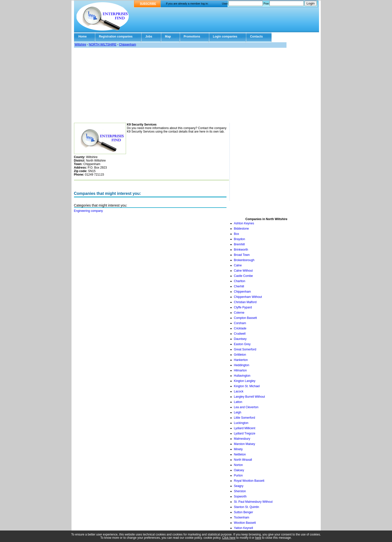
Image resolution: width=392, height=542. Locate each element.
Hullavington (242, 376)
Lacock (239, 391)
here (258, 538)
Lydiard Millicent (245, 428)
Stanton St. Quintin (247, 507)
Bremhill (239, 244)
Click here (229, 538)
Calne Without (243, 271)
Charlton (240, 281)
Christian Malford (245, 302)
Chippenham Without (248, 297)
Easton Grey (242, 344)
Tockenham (242, 517)
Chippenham (127, 45)
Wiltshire (80, 45)
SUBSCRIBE (148, 4)
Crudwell (240, 334)
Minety (238, 449)
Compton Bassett (245, 318)
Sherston (240, 491)
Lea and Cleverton (246, 407)
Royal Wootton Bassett (249, 481)
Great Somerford (245, 349)
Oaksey (239, 470)
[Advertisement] (192, 85)
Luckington (241, 423)
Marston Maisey (245, 444)
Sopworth (240, 496)
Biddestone (241, 229)
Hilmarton (240, 370)
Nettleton (240, 454)
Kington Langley (245, 381)
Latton (238, 402)
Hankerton (241, 360)
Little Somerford (245, 418)
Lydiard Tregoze (245, 433)
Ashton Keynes (244, 223)
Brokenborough (244, 260)
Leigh (238, 412)
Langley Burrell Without (249, 397)
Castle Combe (243, 276)
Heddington (242, 365)
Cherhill (239, 286)
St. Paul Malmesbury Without (253, 502)
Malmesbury (242, 439)
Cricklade (240, 328)
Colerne (239, 313)
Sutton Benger (244, 512)
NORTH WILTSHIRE (102, 45)
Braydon (240, 239)
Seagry (239, 486)
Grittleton (240, 355)
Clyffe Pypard (243, 307)
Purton (238, 475)
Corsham (240, 323)
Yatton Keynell (244, 528)
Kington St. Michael (247, 386)
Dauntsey (240, 339)
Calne (238, 265)
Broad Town (242, 255)
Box (237, 234)
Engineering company (88, 211)
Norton (238, 465)
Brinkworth (241, 250)
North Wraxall (243, 460)
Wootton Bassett (245, 523)
